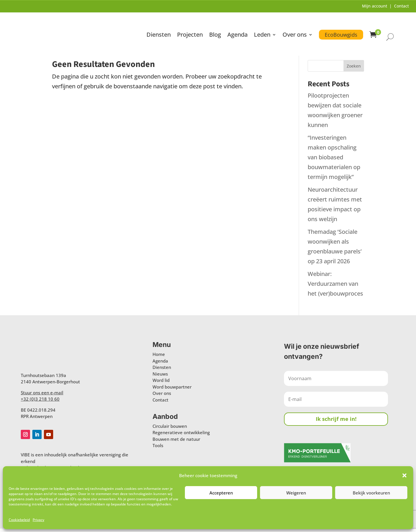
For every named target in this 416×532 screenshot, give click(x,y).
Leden (262, 31)
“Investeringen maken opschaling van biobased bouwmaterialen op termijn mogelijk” (334, 161)
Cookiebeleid (19, 520)
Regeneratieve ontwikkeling (181, 436)
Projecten (190, 31)
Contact (401, 6)
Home (159, 358)
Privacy (38, 520)
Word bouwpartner (172, 390)
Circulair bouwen (170, 430)
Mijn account (375, 6)
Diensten (158, 31)
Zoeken (354, 69)
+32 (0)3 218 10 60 (40, 402)
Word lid (161, 384)
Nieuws (160, 377)
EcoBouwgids (341, 30)
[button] (404, 475)
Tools (158, 449)
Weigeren (296, 493)
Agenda (237, 31)
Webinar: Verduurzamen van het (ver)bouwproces (335, 287)
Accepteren (221, 493)
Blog (215, 31)
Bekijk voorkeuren (371, 493)
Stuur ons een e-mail (42, 396)
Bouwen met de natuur (176, 443)
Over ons (294, 31)
